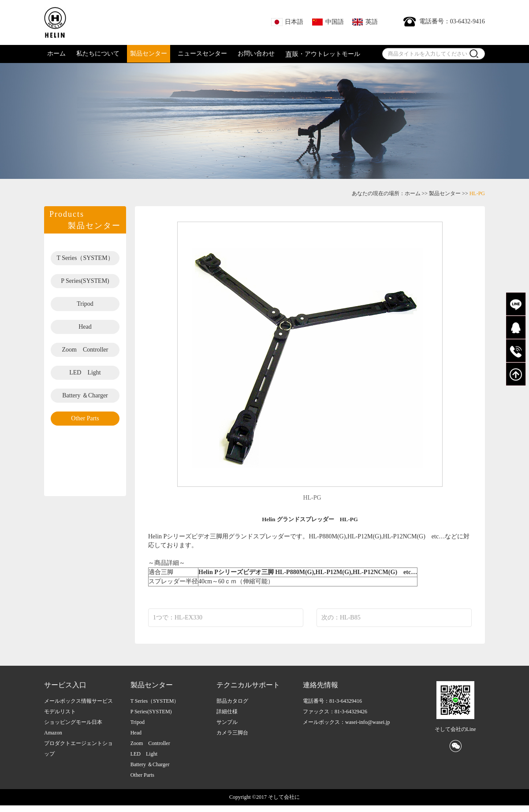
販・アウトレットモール (323, 54)
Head (85, 327)
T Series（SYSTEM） (85, 258)
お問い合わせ (256, 54)
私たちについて (98, 54)
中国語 (328, 22)
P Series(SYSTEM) (85, 281)
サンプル (227, 722)
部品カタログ (232, 701)
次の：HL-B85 (341, 617)
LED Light (85, 373)
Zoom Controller (85, 350)
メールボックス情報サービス (78, 701)
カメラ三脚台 (232, 733)
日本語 (287, 22)
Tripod (85, 304)
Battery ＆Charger (85, 395)
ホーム (56, 54)
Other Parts (85, 418)
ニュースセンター (202, 54)
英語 (365, 22)
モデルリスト (60, 712)
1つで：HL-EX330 (178, 617)
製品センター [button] (149, 54)
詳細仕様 (227, 712)
